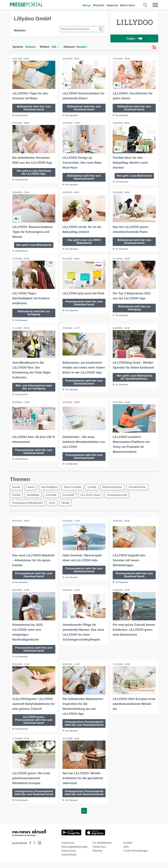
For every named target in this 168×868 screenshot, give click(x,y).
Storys (87, 5)
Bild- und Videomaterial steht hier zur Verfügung (34, 387)
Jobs (126, 852)
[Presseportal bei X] (34, 849)
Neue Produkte (73, 487)
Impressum (68, 848)
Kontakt (128, 848)
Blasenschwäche (112, 487)
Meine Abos (128, 5)
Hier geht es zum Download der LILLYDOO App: (34, 172)
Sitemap (97, 856)
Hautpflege (33, 495)
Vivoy (52, 502)
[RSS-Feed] (154, 47)
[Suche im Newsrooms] (82, 29)
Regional (112, 5)
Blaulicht (99, 5)
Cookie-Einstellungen (136, 856)
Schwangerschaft (117, 495)
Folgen (134, 39)
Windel (66, 502)
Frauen (31, 487)
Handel (16, 487)
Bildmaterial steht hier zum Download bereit (34, 108)
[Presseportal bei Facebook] (29, 849)
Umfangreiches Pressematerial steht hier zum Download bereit (84, 724)
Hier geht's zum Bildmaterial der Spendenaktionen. (134, 377)
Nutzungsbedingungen (74, 852)
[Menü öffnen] (155, 5)
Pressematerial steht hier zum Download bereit (84, 303)
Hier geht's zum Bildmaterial (134, 176)
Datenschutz (69, 856)
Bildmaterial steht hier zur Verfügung (34, 313)
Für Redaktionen (102, 848)
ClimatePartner (137, 487)
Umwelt (92, 487)
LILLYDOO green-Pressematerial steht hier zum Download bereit (34, 719)
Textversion (99, 852)
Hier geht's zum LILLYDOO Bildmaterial (84, 241)
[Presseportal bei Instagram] (38, 848)
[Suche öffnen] (145, 5)
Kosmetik (51, 495)
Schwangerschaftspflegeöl (27, 502)
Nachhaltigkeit (49, 487)
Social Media (69, 860)
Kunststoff (68, 495)
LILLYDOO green (91, 495)
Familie (16, 495)
